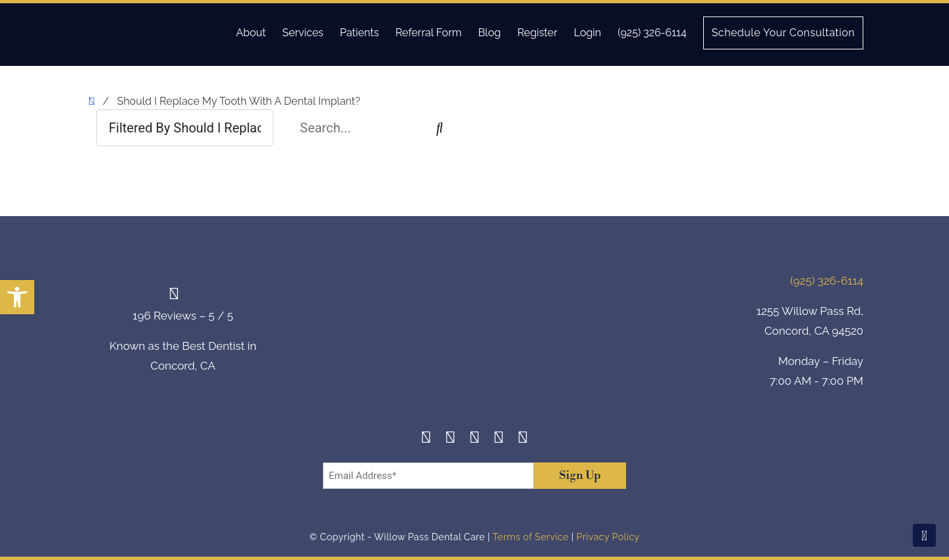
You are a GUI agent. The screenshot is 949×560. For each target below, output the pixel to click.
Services (303, 33)
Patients (359, 33)
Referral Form (429, 33)
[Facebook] (426, 439)
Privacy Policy (608, 537)
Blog (489, 33)
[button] (17, 297)
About (251, 33)
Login (588, 33)
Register (537, 33)
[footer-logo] (474, 333)
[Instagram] (450, 439)
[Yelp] (499, 439)
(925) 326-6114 (652, 33)
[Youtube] (523, 439)
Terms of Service (530, 537)
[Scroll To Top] (924, 535)
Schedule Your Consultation (783, 33)
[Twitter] (475, 439)
